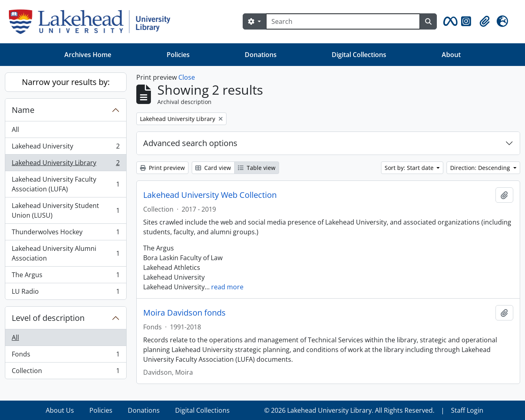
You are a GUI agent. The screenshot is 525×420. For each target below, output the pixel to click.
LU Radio (66, 293)
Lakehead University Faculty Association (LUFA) (66, 184)
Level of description (48, 318)
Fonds (66, 356)
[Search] (343, 21)
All (15, 129)
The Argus (66, 277)
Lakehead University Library (66, 164)
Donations (261, 55)
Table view (257, 168)
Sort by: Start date (410, 168)
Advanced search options (190, 143)
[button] (449, 21)
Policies (178, 55)
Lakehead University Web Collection (210, 195)
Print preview (162, 168)
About (451, 55)
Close (187, 77)
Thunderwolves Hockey (66, 234)
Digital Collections (359, 55)
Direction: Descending (481, 168)
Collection (66, 372)
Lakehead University (66, 148)
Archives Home (88, 55)
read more (227, 287)
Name (23, 110)
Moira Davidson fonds (184, 313)
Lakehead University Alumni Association (66, 253)
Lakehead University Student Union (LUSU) (66, 210)
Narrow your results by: (66, 82)
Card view (213, 168)
